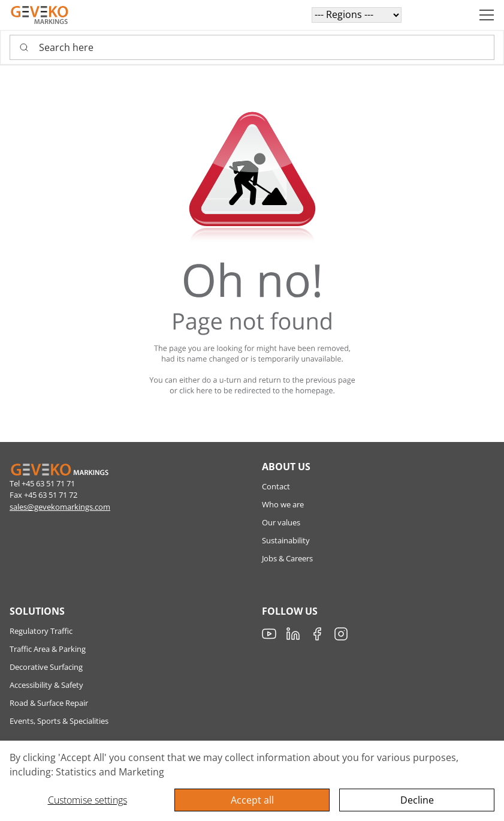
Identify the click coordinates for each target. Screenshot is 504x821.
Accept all (252, 800)
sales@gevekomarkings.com (60, 507)
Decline (417, 800)
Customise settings (87, 800)
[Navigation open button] (487, 15)
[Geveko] (40, 15)
